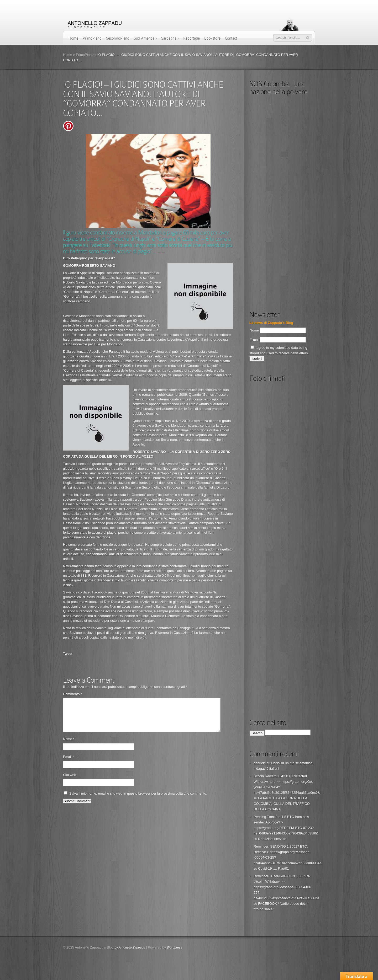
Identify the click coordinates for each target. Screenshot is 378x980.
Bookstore (212, 38)
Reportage (191, 38)
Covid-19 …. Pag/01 (273, 868)
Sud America (145, 38)
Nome (69, 745)
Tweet (68, 654)
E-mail (254, 340)
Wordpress (175, 947)
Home (73, 38)
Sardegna (170, 38)
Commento (72, 694)
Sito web (70, 781)
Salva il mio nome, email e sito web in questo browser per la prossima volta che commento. (138, 800)
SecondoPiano (118, 38)
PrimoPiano (92, 38)
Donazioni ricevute (272, 839)
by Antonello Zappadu (130, 947)
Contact (231, 38)
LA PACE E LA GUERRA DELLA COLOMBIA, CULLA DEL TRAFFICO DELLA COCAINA (282, 804)
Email (68, 763)
